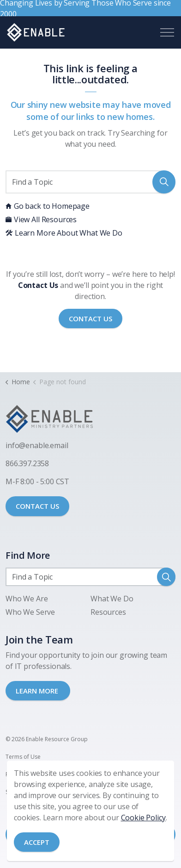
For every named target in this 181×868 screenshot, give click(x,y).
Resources (108, 612)
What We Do (112, 599)
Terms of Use (23, 757)
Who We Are (27, 599)
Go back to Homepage (48, 206)
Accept (37, 842)
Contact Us (90, 319)
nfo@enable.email (38, 445)
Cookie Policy (143, 818)
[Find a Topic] (90, 182)
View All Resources (41, 219)
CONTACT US (37, 506)
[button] (164, 182)
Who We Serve (30, 612)
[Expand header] (167, 32)
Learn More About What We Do (64, 233)
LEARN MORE (38, 691)
